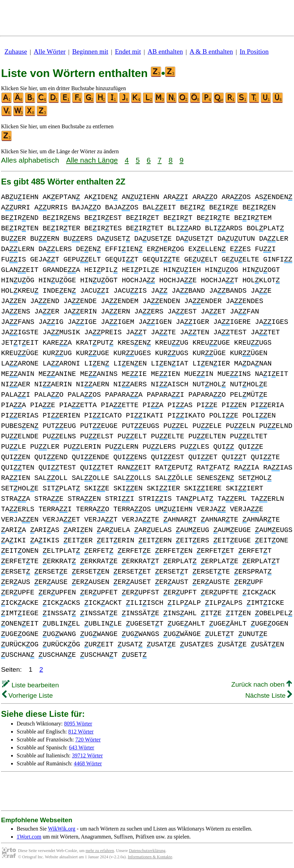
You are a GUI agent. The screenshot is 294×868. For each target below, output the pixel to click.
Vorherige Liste (27, 695)
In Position (254, 51)
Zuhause (16, 51)
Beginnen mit (90, 51)
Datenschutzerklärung (147, 851)
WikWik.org (62, 829)
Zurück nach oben (262, 684)
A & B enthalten (211, 51)
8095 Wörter (78, 724)
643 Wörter (82, 747)
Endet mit (128, 51)
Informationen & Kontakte (150, 857)
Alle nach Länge (92, 160)
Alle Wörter (50, 51)
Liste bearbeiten (31, 685)
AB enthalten (165, 51)
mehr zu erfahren (100, 851)
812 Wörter (81, 732)
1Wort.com (29, 837)
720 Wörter (88, 740)
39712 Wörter (88, 755)
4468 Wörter (88, 763)
